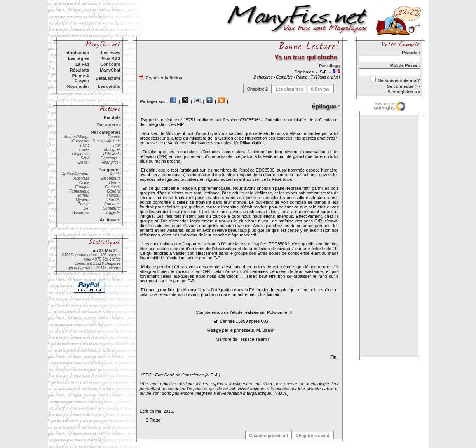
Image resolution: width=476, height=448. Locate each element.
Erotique (82, 187)
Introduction (77, 52)
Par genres (110, 170)
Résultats (80, 70)
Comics (114, 137)
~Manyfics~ (111, 162)
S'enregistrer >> (404, 92)
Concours (110, 64)
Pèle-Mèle (112, 154)
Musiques (112, 150)
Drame (115, 183)
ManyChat (110, 70)
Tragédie (113, 213)
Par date (112, 117)
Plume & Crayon (80, 78)
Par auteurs (109, 125)
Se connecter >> (404, 86)
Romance (112, 204)
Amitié (115, 174)
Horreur (83, 195)
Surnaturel (112, 208)
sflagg (333, 66)
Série (85, 158)
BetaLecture (108, 78)
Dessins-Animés (106, 141)
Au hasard (110, 220)
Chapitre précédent (269, 436)
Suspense (81, 213)
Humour (114, 195)
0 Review (320, 89)
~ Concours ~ (109, 158)
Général (114, 191)
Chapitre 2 (258, 89)
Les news (111, 52)
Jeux (116, 145)
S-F (86, 208)
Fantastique (79, 191)
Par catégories (106, 132)
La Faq (82, 64)
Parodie (114, 200)
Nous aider (78, 86)
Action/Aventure (76, 174)
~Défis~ (83, 162)
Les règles (78, 58)
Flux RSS (111, 58)
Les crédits (109, 86)
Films (85, 145)
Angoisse (81, 178)
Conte (85, 183)
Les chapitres (289, 89)
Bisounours (111, 178)
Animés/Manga (77, 137)
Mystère (83, 200)
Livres (85, 150)
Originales (81, 154)
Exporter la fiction (161, 78)
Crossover (81, 141)
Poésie (84, 204)
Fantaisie (113, 187)
